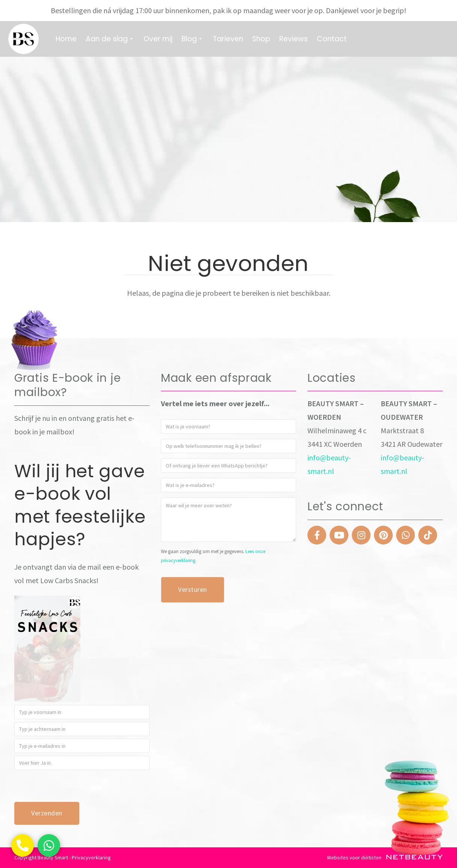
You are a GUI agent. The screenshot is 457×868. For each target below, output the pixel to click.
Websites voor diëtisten (385, 857)
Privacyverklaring (91, 857)
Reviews (294, 39)
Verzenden (47, 813)
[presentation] (71, 787)
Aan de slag (110, 39)
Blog (193, 39)
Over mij (158, 39)
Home (66, 39)
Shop (261, 39)
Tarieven (228, 39)
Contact (332, 39)
